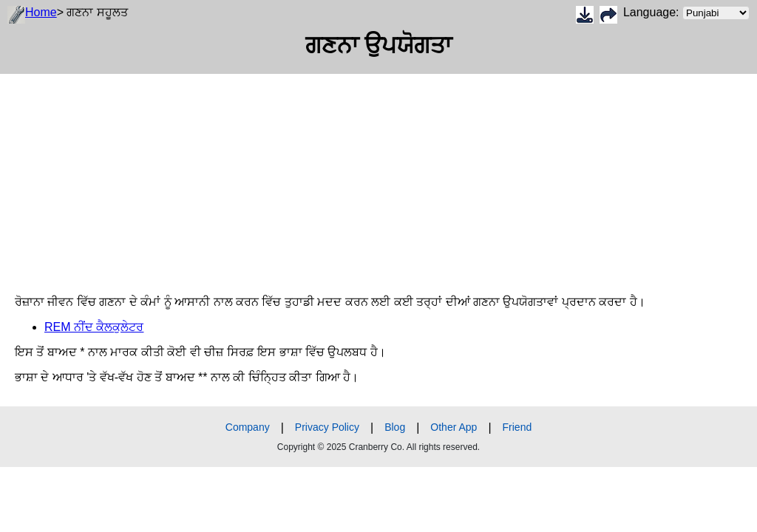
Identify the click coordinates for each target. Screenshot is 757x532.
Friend (517, 427)
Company (248, 427)
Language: (686, 13)
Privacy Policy (327, 427)
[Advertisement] (378, 177)
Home (41, 12)
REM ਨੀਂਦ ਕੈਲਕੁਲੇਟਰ (94, 327)
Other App (454, 427)
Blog (395, 427)
